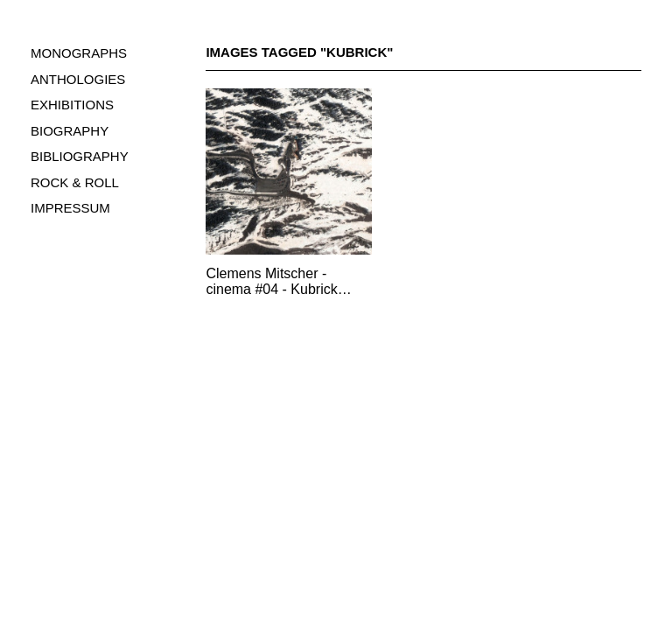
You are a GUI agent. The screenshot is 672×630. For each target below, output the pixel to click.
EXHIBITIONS (72, 105)
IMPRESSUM (70, 208)
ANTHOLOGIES (78, 79)
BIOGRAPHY (70, 131)
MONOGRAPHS (79, 53)
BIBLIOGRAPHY (80, 156)
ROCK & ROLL (75, 182)
